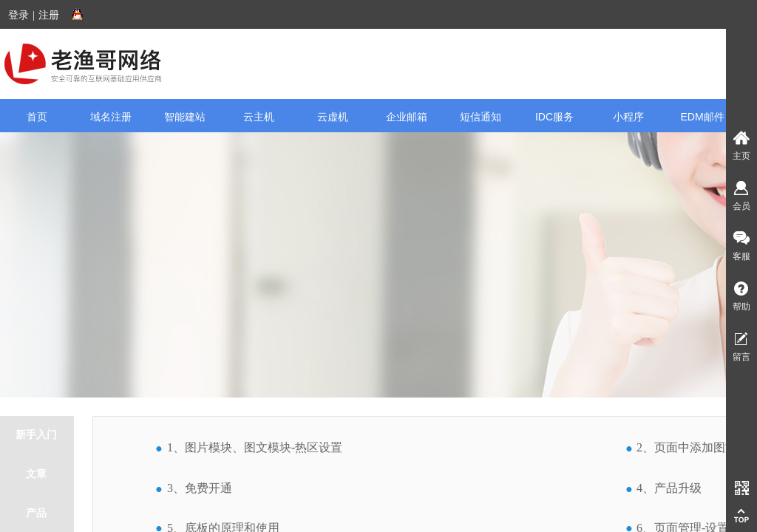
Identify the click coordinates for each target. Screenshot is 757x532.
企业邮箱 (407, 117)
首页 (37, 117)
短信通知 (481, 117)
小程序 (628, 117)
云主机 (259, 117)
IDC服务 (554, 117)
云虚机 (333, 117)
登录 (18, 15)
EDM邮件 (702, 117)
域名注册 (111, 117)
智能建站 (185, 117)
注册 (49, 15)
